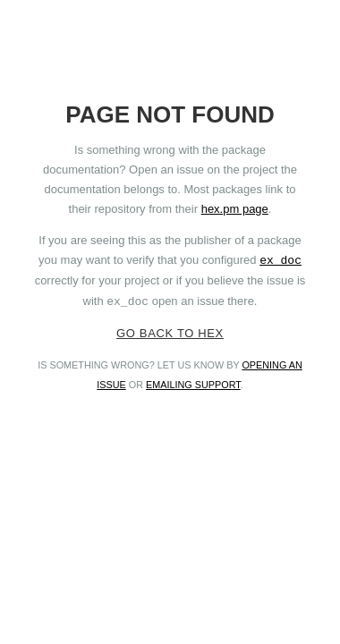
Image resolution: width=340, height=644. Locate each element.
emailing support (193, 385)
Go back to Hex (170, 333)
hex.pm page (235, 209)
